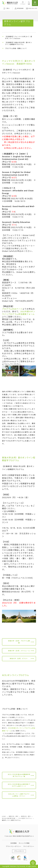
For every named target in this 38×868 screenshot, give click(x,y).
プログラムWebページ (12, 309)
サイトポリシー (29, 846)
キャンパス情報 (24, 843)
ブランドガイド (19, 851)
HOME (4, 816)
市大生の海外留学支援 (9, 818)
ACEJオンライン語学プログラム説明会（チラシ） (19, 795)
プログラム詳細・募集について (16, 48)
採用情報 (14, 843)
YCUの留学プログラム (25, 818)
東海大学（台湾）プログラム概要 (19, 642)
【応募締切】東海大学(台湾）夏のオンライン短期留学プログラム (19, 44)
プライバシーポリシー (14, 846)
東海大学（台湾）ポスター (19, 658)
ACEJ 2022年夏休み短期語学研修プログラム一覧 (19, 775)
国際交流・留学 (14, 816)
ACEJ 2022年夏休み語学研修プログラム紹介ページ (19, 785)
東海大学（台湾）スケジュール (19, 651)
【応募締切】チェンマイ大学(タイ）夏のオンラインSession (19, 38)
